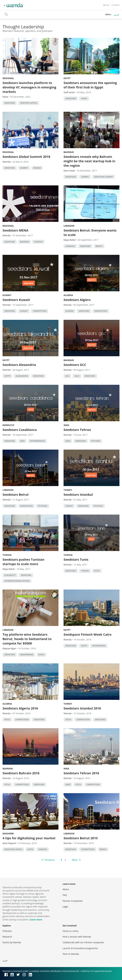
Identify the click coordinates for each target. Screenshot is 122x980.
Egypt (67, 78)
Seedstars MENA (15, 230)
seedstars (10, 103)
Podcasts (7, 931)
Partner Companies (73, 901)
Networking (99, 646)
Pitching (96, 441)
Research (7, 937)
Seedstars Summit (104, 177)
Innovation (101, 311)
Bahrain (69, 152)
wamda (37, 168)
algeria (69, 311)
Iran (66, 425)
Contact (115, 5)
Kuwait (7, 295)
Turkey (68, 490)
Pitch (97, 571)
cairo (84, 98)
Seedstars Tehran (77, 430)
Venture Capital (29, 103)
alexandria (22, 376)
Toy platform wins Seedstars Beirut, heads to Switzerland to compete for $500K (27, 639)
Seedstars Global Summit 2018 (26, 157)
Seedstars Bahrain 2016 (21, 773)
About (106, 5)
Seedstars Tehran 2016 (81, 773)
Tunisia (7, 555)
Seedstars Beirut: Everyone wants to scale (90, 233)
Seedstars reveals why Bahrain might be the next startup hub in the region (89, 161)
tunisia (85, 571)
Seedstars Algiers (77, 300)
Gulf (77, 376)
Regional (8, 78)
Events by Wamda (12, 942)
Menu (108, 14)
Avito (30, 849)
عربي (117, 14)
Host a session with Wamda (77, 937)
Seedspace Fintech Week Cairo (88, 634)
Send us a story (70, 931)
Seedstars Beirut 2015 (81, 838)
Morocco (8, 425)
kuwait (24, 311)
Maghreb (8, 833)
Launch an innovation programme (80, 948)
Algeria (68, 295)
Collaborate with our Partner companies (83, 942)
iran (68, 441)
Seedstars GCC (75, 365)
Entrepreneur (37, 441)
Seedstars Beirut (16, 495)
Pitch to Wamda (71, 954)
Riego (42, 655)
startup (38, 242)
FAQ (65, 895)
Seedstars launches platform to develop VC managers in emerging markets (29, 87)
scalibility (10, 575)
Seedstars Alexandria (19, 365)
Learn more (36, 920)
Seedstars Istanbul (78, 495)
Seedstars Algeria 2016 (20, 708)
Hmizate (43, 849)
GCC (67, 376)
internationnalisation (17, 581)
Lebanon (69, 226)
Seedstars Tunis (76, 559)
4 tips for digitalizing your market (29, 838)
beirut (99, 246)
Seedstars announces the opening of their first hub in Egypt (90, 85)
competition (40, 311)
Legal (65, 907)
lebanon (70, 246)
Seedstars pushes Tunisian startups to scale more (23, 562)
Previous (50, 860)
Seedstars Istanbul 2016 (82, 708)
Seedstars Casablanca (20, 430)
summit (24, 168)
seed (22, 441)
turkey (69, 506)
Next (75, 860)
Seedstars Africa (13, 849)
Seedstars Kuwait (16, 300)
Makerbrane (27, 655)
